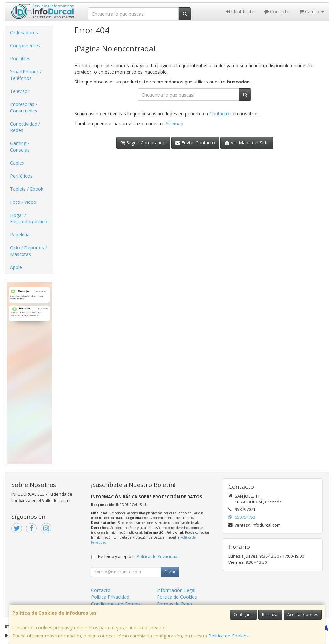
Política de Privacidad (157, 556)
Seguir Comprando (143, 143)
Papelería (20, 235)
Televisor (20, 91)
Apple (16, 267)
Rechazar (270, 614)
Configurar (243, 614)
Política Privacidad (110, 597)
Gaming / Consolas (20, 147)
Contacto (277, 12)
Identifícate (240, 12)
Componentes (25, 45)
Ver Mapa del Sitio (247, 143)
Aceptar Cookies (303, 614)
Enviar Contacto (195, 143)
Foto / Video (23, 202)
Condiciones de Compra (116, 604)
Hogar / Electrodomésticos (30, 218)
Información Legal (176, 590)
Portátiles (20, 59)
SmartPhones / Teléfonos (26, 75)
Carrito (312, 12)
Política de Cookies (228, 636)
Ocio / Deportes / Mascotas (29, 251)
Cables (17, 163)
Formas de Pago (175, 604)
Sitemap (175, 123)
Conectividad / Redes (25, 127)
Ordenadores (24, 32)
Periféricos (21, 176)
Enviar (170, 572)
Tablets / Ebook (27, 189)
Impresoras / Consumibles (24, 107)
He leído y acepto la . (138, 556)
